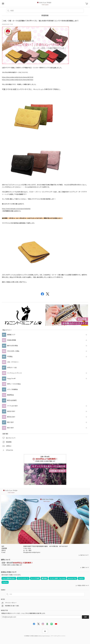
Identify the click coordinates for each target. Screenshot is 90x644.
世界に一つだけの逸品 (14, 384)
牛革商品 (10, 357)
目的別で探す (11, 411)
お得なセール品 (12, 368)
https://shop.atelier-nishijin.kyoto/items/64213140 (18, 77)
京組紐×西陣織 (11, 340)
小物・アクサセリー (13, 362)
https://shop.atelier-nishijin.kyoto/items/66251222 (18, 80)
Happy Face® (11, 378)
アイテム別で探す (12, 406)
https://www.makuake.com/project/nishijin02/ (16, 209)
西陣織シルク (11, 335)
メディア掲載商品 (12, 389)
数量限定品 (10, 395)
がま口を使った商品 (13, 351)
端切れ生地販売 (12, 400)
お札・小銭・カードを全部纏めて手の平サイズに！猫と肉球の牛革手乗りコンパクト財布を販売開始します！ (41, 21)
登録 (85, 617)
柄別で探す (10, 422)
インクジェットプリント (14, 373)
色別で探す (10, 428)
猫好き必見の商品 (12, 346)
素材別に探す (11, 417)
